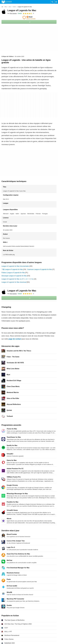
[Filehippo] (7, 2)
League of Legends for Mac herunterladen (15, 266)
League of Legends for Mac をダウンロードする (17, 279)
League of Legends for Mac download (14, 282)
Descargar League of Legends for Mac (14, 276)
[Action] (14, 7)
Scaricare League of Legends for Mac (40, 269)
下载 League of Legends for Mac (12, 269)
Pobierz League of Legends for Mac (13, 273)
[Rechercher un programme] (52, 2)
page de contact (15, 339)
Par (12, 13)
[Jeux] (10, 7)
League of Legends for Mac (22, 10)
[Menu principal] (56, 2)
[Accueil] (2, 7)
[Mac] (6, 7)
